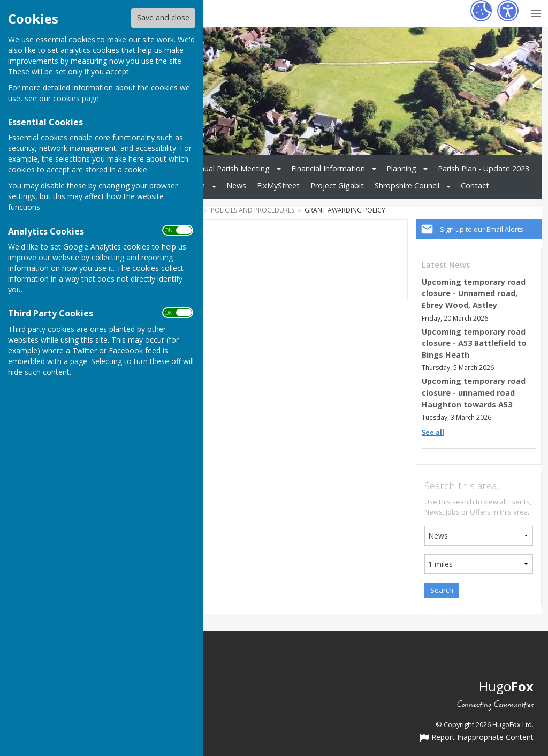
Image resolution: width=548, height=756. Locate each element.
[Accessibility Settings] (508, 11)
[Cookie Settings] (481, 11)
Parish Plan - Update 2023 (484, 168)
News (236, 186)
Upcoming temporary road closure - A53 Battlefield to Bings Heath (474, 343)
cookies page (76, 98)
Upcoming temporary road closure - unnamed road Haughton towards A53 (474, 392)
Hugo (506, 686)
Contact (475, 186)
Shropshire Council (407, 186)
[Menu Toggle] (536, 12)
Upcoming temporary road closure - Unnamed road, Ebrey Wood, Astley (474, 293)
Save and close (163, 17)
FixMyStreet (278, 186)
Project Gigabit (337, 186)
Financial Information (328, 168)
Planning (401, 168)
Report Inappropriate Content (477, 738)
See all (433, 432)
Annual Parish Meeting (230, 168)
